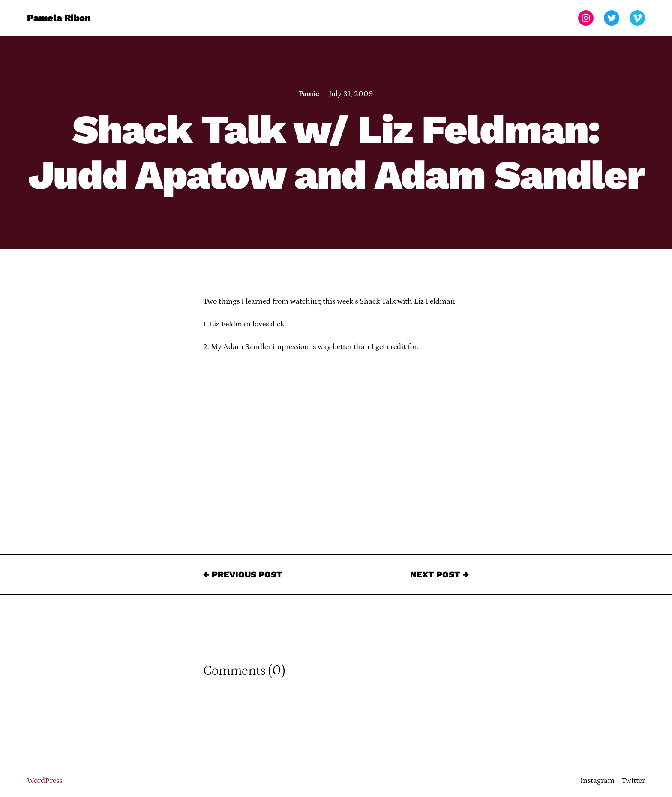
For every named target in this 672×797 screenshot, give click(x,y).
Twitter (633, 781)
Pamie (309, 94)
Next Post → (439, 574)
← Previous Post (243, 574)
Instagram (597, 781)
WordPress (45, 781)
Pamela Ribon (59, 18)
